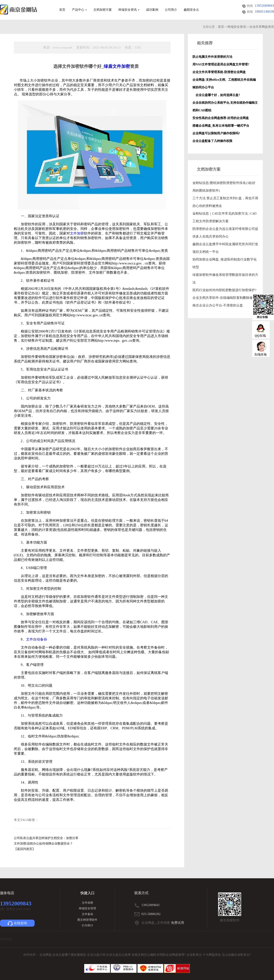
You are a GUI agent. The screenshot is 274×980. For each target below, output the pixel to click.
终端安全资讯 (129, 10)
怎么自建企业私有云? (236, 955)
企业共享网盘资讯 (262, 27)
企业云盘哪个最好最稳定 (70, 955)
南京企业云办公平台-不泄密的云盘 (218, 305)
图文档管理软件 (87, 920)
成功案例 (152, 10)
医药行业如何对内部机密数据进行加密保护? (224, 290)
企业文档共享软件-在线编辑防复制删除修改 (224, 298)
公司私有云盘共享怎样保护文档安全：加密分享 (46, 838)
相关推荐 (205, 43)
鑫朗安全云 (191, 10)
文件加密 (87, 903)
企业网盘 (148, 923)
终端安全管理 (87, 908)
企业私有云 (195, 955)
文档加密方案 (103, 10)
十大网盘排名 (212, 955)
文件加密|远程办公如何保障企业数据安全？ (43, 844)
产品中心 (79, 10)
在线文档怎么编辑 (144, 955)
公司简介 (171, 10)
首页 (62, 10)
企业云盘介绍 (97, 955)
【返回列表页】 (25, 849)
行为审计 (87, 925)
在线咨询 (17, 924)
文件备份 (87, 914)
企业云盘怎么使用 (119, 955)
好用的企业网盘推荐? (172, 955)
